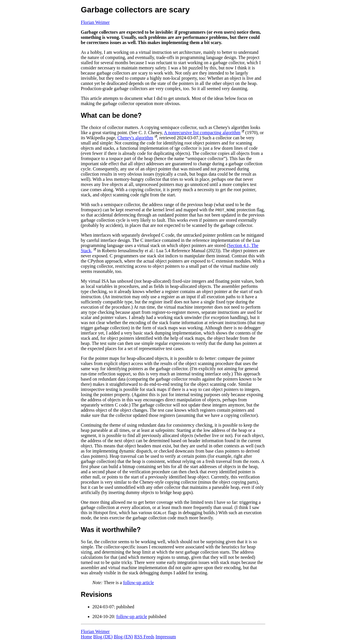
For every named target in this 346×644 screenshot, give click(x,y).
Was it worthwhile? (111, 530)
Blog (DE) (103, 637)
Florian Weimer (95, 22)
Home (87, 637)
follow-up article (138, 583)
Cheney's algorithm (135, 138)
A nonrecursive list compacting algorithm (202, 133)
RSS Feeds (144, 637)
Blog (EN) (123, 637)
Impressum (166, 637)
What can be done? (111, 115)
